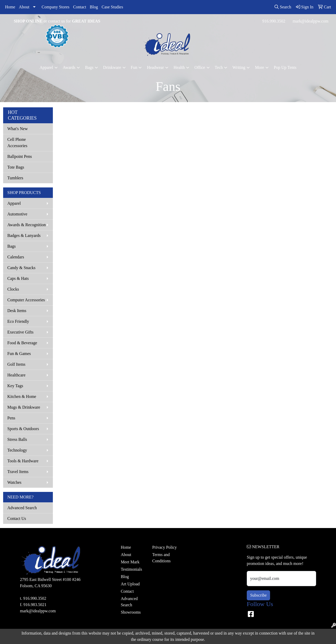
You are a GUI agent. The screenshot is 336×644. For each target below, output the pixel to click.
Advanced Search (22, 508)
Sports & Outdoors (23, 429)
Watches (14, 482)
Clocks (13, 289)
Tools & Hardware (23, 461)
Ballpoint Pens (20, 156)
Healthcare (16, 375)
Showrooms (131, 612)
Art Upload (130, 584)
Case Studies (112, 7)
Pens (11, 418)
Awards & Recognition (27, 225)
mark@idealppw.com (310, 21)
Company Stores (55, 7)
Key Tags (15, 386)
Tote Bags (16, 167)
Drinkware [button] (112, 67)
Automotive (17, 214)
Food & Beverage (22, 343)
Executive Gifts (20, 332)
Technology (17, 450)
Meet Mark (130, 562)
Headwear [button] (155, 67)
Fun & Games (19, 354)
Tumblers (15, 178)
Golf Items (16, 364)
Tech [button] (219, 67)
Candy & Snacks (21, 268)
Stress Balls (17, 439)
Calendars (16, 257)
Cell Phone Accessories (17, 143)
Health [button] (179, 67)
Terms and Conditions (161, 558)
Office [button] (200, 67)
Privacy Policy (165, 547)
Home (10, 7)
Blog (94, 7)
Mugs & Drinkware (24, 407)
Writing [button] (239, 67)
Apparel (14, 203)
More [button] (259, 67)
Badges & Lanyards (24, 235)
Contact (80, 7)
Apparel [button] (46, 67)
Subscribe (258, 595)
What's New (18, 129)
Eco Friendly (18, 321)
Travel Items (18, 472)
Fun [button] (134, 67)
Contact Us (17, 518)
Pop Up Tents (285, 67)
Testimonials (131, 569)
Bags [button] (89, 67)
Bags (12, 246)
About (24, 7)
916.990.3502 (274, 21)
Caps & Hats (18, 278)
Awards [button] (69, 67)
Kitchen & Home (22, 396)
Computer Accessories (26, 300)
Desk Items (17, 311)
